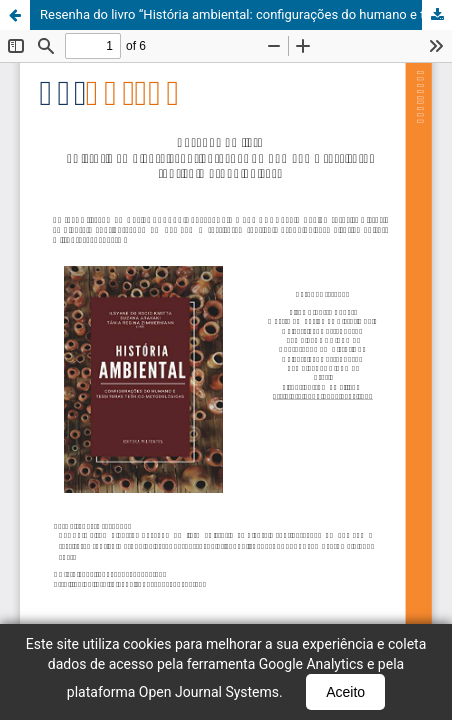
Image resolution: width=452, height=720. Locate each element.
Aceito (345, 692)
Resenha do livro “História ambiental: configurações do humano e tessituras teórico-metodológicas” (246, 14)
